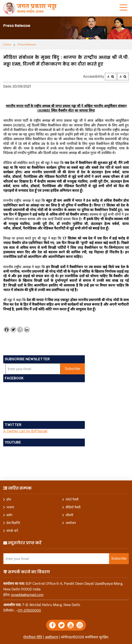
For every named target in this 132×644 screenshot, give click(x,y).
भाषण (10, 507)
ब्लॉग (9, 515)
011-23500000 (29, 610)
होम (9, 499)
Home (7, 44)
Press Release (27, 44)
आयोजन (71, 523)
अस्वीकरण (52, 637)
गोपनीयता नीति (33, 637)
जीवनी (69, 515)
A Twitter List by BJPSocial (25, 431)
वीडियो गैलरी (73, 507)
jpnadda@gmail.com (27, 595)
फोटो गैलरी (72, 499)
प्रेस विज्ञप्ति (13, 523)
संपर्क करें (12, 531)
